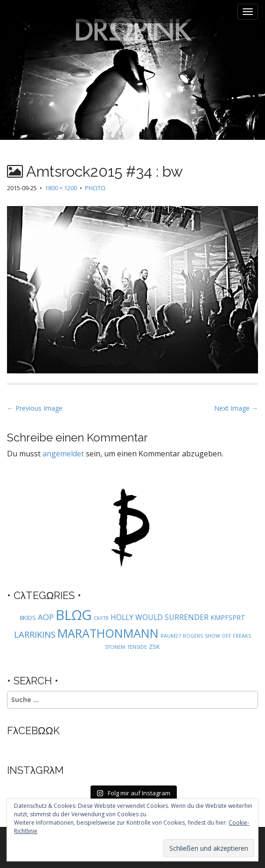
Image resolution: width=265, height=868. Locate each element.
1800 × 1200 (61, 188)
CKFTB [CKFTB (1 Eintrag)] (101, 618)
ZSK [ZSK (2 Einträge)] (154, 647)
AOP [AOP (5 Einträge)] (46, 617)
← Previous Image (35, 408)
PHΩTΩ (95, 188)
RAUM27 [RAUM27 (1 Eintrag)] (171, 636)
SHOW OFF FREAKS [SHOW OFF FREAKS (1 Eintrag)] (228, 636)
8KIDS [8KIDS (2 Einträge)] (28, 618)
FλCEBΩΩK (33, 730)
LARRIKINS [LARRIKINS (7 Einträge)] (35, 634)
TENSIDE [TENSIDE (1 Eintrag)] (137, 647)
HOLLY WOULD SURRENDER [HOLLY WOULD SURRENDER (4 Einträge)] (160, 617)
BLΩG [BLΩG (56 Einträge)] (74, 615)
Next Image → (236, 408)
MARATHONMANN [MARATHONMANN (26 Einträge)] (108, 633)
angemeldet (63, 454)
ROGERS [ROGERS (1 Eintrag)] (193, 636)
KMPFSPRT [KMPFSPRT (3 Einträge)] (228, 617)
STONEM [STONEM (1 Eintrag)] (115, 647)
